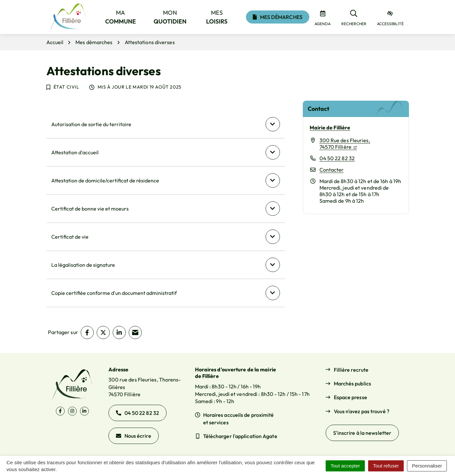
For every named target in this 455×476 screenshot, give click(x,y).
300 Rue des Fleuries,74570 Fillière (345, 144)
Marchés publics (353, 383)
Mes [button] (217, 17)
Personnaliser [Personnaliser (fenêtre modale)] (427, 466)
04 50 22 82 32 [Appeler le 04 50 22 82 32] (138, 413)
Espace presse (350, 397)
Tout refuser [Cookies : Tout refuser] (386, 466)
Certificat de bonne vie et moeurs (90, 209)
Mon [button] (170, 17)
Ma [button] (121, 17)
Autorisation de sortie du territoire (91, 124)
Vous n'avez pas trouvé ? (362, 411)
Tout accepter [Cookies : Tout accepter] (345, 466)
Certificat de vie (70, 237)
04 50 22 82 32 (337, 158)
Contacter (332, 170)
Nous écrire (134, 436)
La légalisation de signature (83, 265)
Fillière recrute (351, 370)
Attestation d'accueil (75, 152)
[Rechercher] (354, 17)
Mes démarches (278, 17)
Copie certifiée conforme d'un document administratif (114, 293)
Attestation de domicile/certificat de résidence (105, 180)
